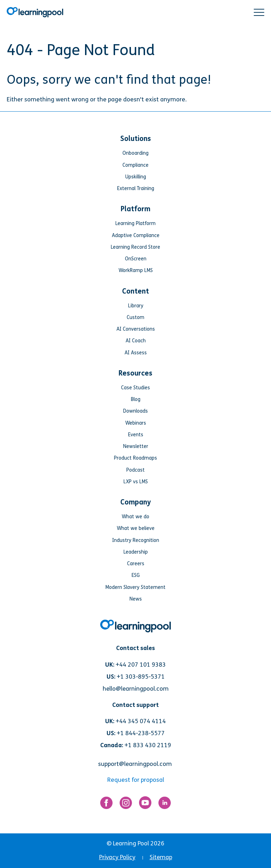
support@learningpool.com (135, 764)
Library (136, 306)
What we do (135, 517)
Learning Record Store (135, 247)
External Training (136, 188)
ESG (136, 575)
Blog (136, 399)
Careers (136, 564)
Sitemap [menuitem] (161, 857)
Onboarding (135, 153)
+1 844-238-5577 (141, 733)
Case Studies (135, 388)
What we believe (136, 528)
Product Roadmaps (135, 458)
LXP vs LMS (136, 482)
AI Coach (136, 341)
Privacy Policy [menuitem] (117, 857)
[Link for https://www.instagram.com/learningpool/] (126, 804)
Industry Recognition (136, 540)
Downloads (135, 411)
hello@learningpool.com (136, 689)
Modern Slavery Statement (135, 587)
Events (136, 435)
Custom (135, 317)
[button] (259, 12)
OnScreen (136, 259)
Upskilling (136, 177)
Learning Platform (135, 223)
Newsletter (136, 446)
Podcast (135, 470)
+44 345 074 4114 (141, 721)
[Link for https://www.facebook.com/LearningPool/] (106, 804)
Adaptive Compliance (136, 235)
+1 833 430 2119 (148, 745)
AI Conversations (136, 329)
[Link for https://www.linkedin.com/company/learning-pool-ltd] (165, 804)
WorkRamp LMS (136, 270)
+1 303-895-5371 (141, 677)
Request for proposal (136, 780)
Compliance (135, 165)
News (136, 599)
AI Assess (136, 353)
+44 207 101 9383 (141, 665)
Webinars (136, 423)
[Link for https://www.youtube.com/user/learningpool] (145, 804)
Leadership (136, 552)
